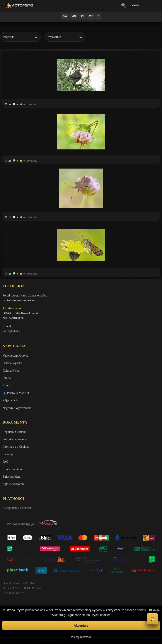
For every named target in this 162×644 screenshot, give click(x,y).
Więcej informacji (81, 637)
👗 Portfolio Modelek (16, 393)
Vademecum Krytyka (16, 356)
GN (74, 16)
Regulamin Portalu (14, 432)
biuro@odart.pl (12, 331)
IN (82, 16)
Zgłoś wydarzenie (14, 484)
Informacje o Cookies (16, 447)
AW (91, 16)
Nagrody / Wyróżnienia (17, 408)
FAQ (6, 462)
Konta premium (12, 469)
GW (65, 16)
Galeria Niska (11, 371)
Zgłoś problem (12, 477)
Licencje (8, 454)
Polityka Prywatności (16, 439)
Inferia (7, 378)
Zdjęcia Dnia (11, 400)
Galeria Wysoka (12, 363)
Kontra (7, 385)
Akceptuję (81, 626)
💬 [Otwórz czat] (153, 619)
